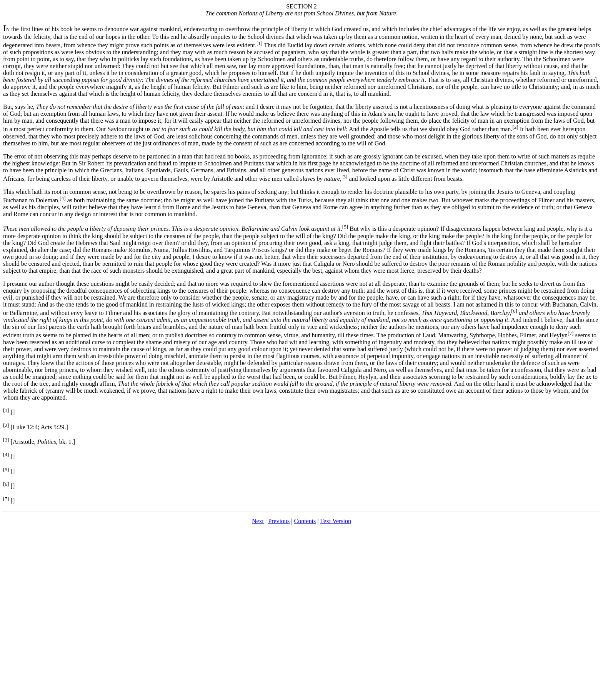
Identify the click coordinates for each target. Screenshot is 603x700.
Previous (279, 521)
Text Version (336, 521)
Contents (305, 521)
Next (258, 521)
